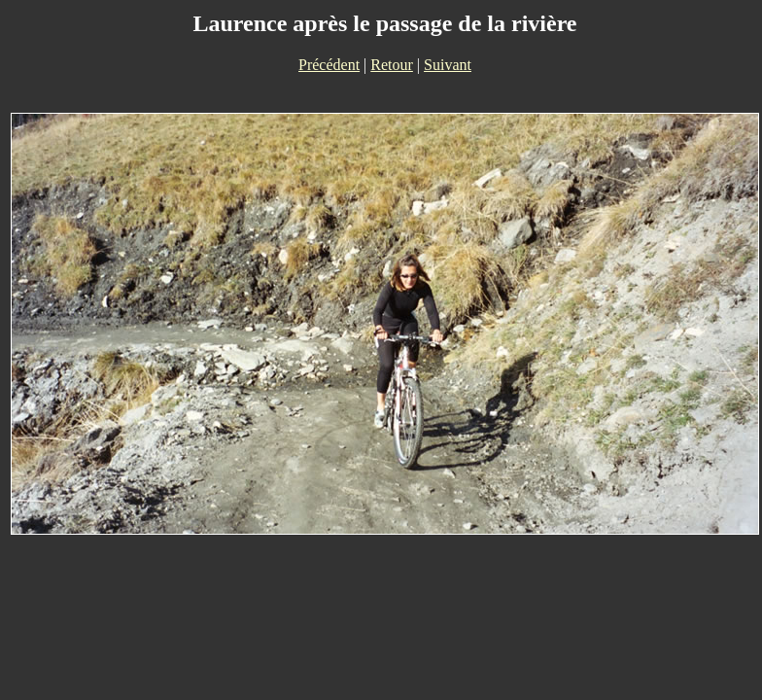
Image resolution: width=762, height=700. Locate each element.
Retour (392, 65)
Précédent (329, 65)
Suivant (448, 65)
